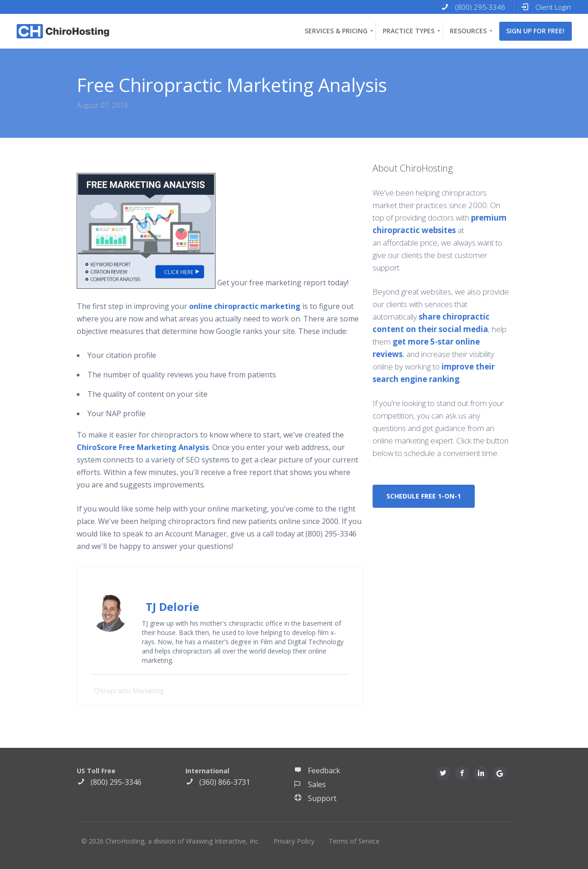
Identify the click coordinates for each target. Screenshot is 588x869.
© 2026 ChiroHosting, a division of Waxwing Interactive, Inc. (171, 841)
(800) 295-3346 (109, 782)
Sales (310, 784)
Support (315, 798)
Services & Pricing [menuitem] (336, 31)
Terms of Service (354, 841)
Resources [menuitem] (468, 31)
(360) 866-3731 (218, 782)
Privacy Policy (294, 841)
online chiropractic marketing (245, 306)
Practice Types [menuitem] (409, 31)
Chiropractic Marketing (129, 690)
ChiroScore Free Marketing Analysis (143, 447)
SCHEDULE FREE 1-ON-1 (424, 496)
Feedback (317, 770)
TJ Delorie (172, 607)
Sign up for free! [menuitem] (535, 31)
